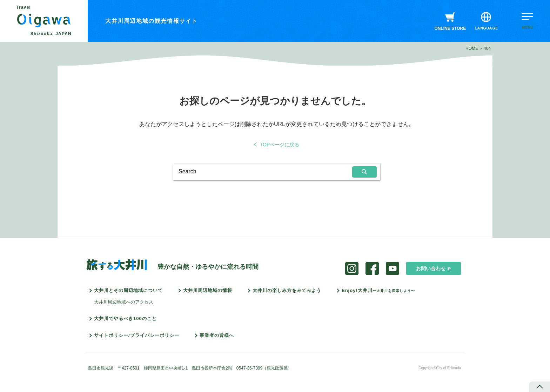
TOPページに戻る (280, 145)
